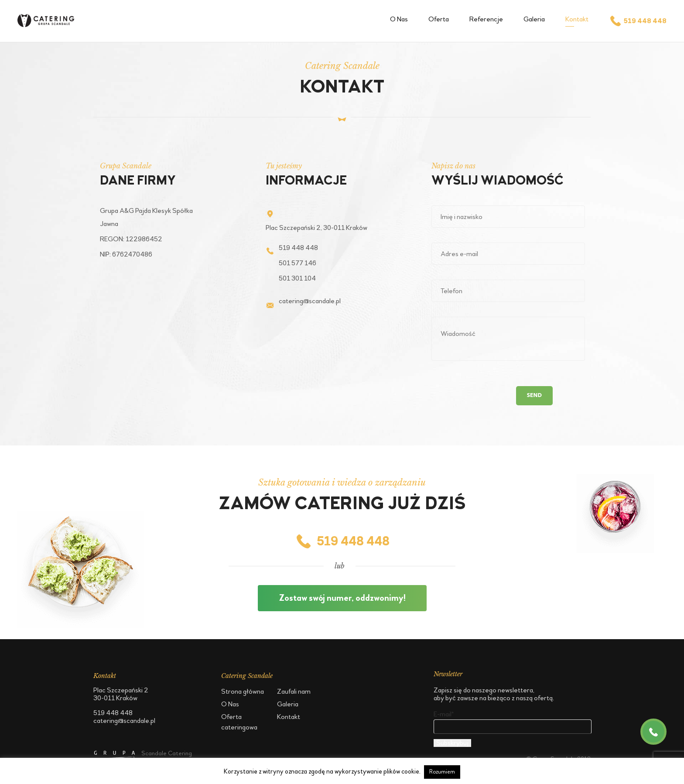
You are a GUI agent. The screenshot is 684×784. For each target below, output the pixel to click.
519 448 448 (638, 21)
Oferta (439, 19)
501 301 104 (297, 278)
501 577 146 (298, 263)
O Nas (399, 19)
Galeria (534, 19)
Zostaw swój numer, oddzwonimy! (342, 598)
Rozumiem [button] (442, 772)
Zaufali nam (294, 691)
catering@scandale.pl (310, 301)
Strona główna (243, 691)
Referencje (486, 19)
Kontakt (577, 19)
